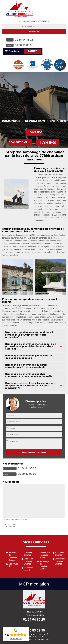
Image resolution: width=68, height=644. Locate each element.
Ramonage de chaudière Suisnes (44, 565)
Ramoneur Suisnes (60, 554)
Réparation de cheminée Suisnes (13, 556)
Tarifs (33, 51)
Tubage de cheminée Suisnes (29, 561)
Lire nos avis (16, 639)
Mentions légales (34, 637)
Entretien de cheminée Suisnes (60, 561)
